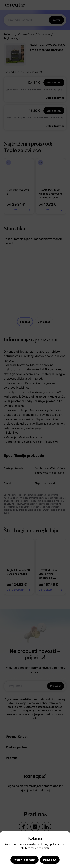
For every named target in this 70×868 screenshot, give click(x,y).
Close (4, 837)
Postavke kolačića (25, 860)
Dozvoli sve (50, 860)
